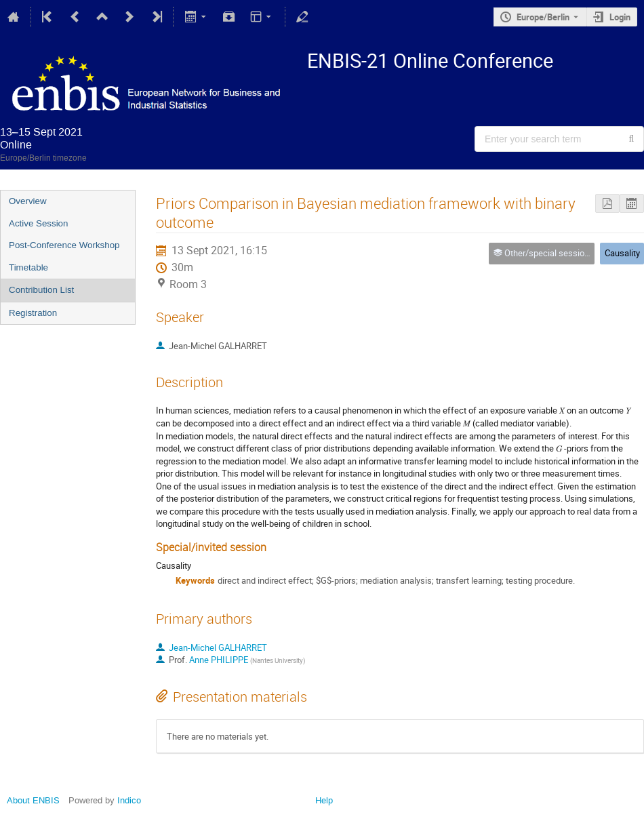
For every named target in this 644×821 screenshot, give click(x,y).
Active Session (38, 223)
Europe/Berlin (543, 17)
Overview (28, 201)
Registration (33, 313)
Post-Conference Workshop (64, 245)
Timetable (28, 267)
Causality (622, 253)
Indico (129, 800)
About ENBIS (33, 800)
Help (324, 800)
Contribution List (41, 290)
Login (620, 17)
